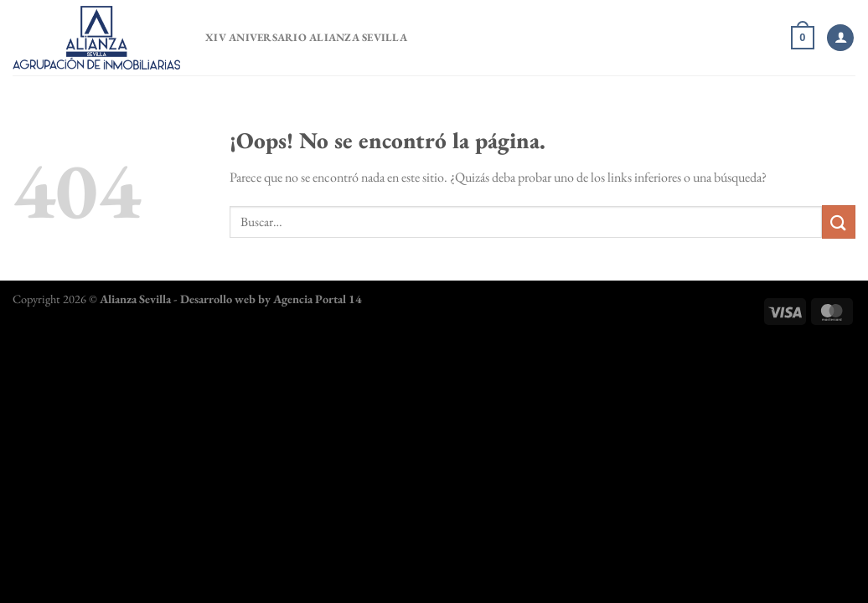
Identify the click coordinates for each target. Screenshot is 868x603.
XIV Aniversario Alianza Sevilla (306, 37)
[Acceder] (840, 38)
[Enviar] (839, 222)
